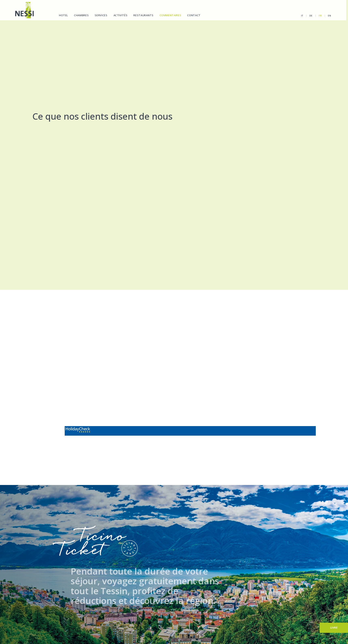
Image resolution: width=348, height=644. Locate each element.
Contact (194, 15)
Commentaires (170, 15)
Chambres (81, 15)
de (307, 16)
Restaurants (143, 15)
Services (101, 15)
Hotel (63, 15)
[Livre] (334, 628)
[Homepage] (24, 10)
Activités (120, 15)
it (298, 16)
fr (316, 16)
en (325, 16)
